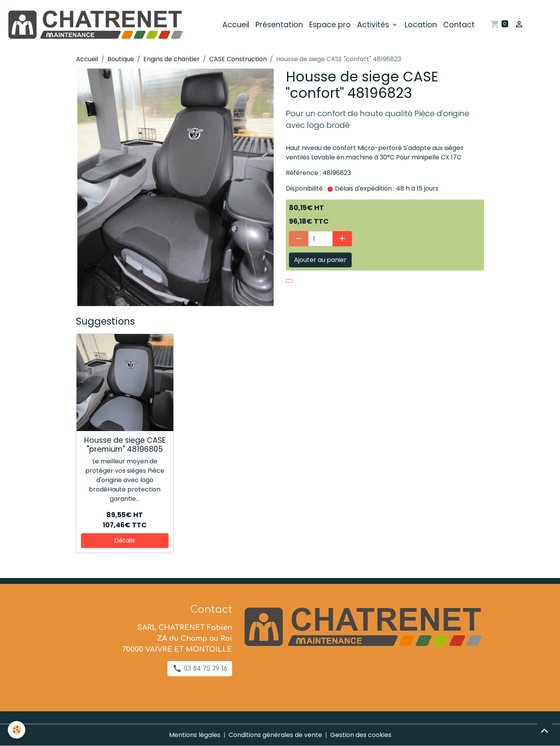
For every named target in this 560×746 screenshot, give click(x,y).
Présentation (279, 25)
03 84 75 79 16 (200, 668)
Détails (125, 540)
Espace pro (330, 25)
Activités (374, 25)
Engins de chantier (172, 59)
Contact (459, 25)
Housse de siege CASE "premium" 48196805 (125, 445)
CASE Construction (238, 59)
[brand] (96, 25)
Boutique (121, 59)
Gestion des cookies (361, 735)
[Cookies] (17, 730)
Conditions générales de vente (275, 735)
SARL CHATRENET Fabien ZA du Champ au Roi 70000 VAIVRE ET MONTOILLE (177, 638)
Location (421, 25)
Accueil (236, 25)
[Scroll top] (544, 730)
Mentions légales (195, 735)
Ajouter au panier (320, 260)
